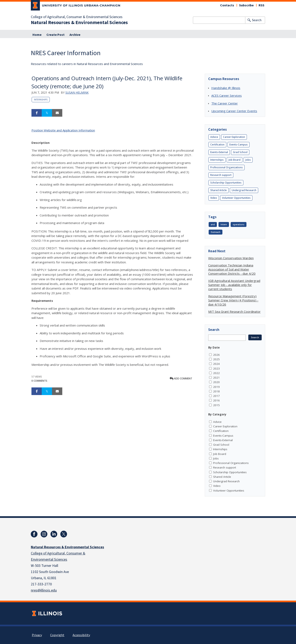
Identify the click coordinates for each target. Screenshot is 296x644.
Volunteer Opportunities (236, 198)
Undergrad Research (244, 190)
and (213, 224)
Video (214, 198)
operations (239, 224)
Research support (221, 175)
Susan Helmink (77, 92)
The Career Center (225, 103)
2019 (216, 387)
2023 (216, 368)
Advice (214, 137)
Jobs (248, 160)
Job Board (235, 160)
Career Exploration (234, 137)
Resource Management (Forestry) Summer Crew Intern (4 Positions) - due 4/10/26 (233, 300)
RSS (261, 5)
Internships (41, 100)
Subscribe (246, 5)
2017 (216, 396)
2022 (216, 373)
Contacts (227, 5)
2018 (216, 391)
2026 (216, 355)
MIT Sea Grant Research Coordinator (234, 312)
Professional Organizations (227, 167)
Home (37, 35)
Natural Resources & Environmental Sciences (79, 23)
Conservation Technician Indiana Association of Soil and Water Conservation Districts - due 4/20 (232, 269)
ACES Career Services (227, 95)
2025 (216, 359)
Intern (224, 224)
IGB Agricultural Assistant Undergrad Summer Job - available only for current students (234, 285)
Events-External (219, 152)
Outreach (216, 232)
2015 (216, 405)
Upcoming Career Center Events (234, 111)
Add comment (181, 378)
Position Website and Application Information (63, 130)
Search (257, 20)
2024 (216, 364)
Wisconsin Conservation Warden (231, 258)
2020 (216, 382)
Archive (75, 35)
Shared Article (219, 190)
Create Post (55, 35)
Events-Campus (239, 145)
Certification (217, 145)
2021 (216, 378)
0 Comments (39, 381)
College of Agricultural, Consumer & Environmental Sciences (77, 17)
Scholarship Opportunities (226, 183)
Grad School (240, 152)
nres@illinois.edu (44, 590)
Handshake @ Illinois (226, 88)
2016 (216, 400)
